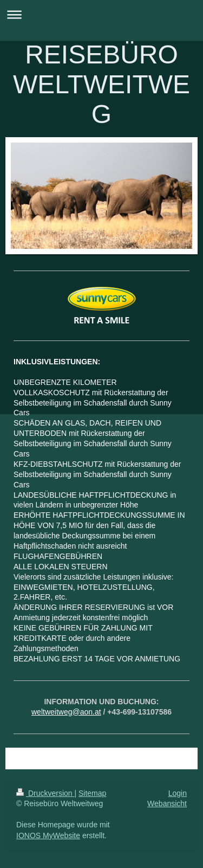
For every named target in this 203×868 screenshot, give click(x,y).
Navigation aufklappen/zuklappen (101, 14)
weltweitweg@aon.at (66, 712)
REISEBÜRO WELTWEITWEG (101, 84)
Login (178, 793)
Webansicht (167, 803)
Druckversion (45, 793)
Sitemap (92, 793)
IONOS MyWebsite (48, 835)
